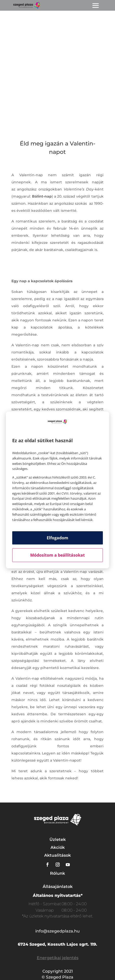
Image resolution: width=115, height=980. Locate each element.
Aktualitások (58, 855)
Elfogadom (58, 538)
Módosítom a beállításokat (58, 555)
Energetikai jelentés (58, 958)
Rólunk (58, 873)
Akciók (58, 847)
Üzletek (58, 840)
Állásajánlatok (58, 887)
